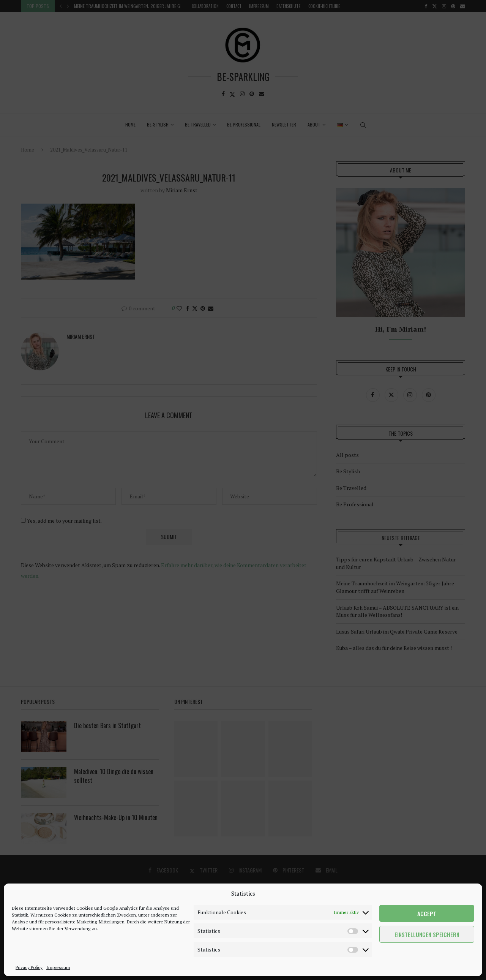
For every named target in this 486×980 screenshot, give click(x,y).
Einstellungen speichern (427, 934)
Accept (427, 914)
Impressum (58, 967)
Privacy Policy (29, 967)
